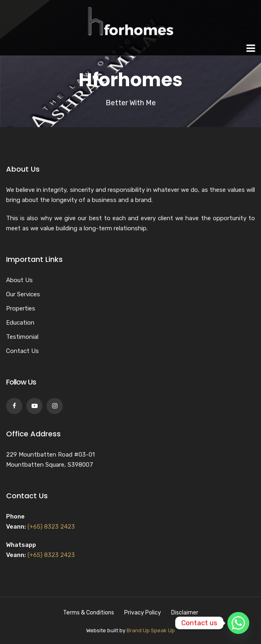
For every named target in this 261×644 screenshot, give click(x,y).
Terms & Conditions (89, 613)
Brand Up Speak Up (151, 630)
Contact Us (22, 351)
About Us (19, 280)
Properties (21, 308)
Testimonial (22, 337)
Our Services (23, 294)
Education (20, 323)
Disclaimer (185, 613)
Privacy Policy (143, 613)
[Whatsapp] (238, 623)
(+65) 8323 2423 (51, 527)
